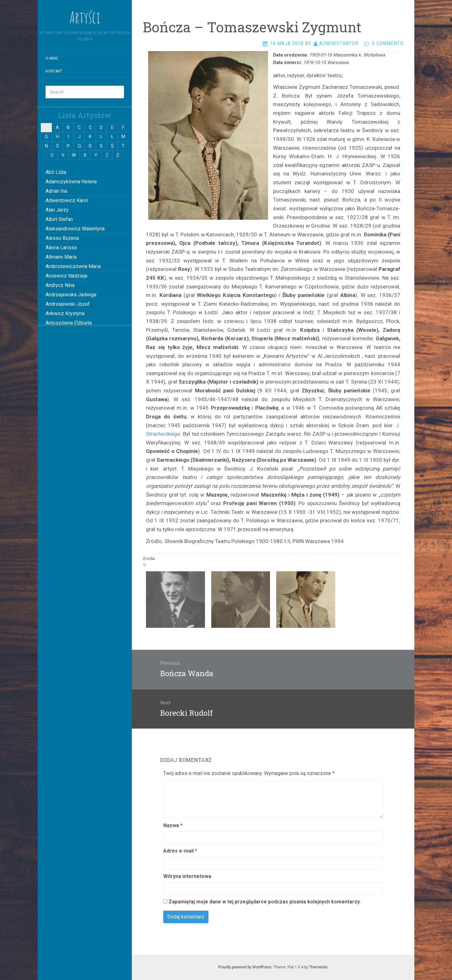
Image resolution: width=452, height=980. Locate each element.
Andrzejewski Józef (68, 304)
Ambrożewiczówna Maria (73, 266)
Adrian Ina (56, 191)
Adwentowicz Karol (67, 200)
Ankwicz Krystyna (65, 313)
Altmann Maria (61, 257)
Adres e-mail (180, 851)
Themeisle (318, 967)
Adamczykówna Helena (71, 182)
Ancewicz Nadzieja (66, 276)
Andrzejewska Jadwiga (71, 295)
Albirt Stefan (59, 219)
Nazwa (173, 825)
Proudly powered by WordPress (245, 967)
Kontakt (54, 71)
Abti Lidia (56, 172)
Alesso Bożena (62, 238)
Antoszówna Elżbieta (69, 323)
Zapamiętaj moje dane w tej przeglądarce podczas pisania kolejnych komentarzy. (265, 902)
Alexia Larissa (61, 248)
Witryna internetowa (187, 876)
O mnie (52, 58)
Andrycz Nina (60, 285)
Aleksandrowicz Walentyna (75, 229)
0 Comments (388, 43)
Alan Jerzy (57, 210)
